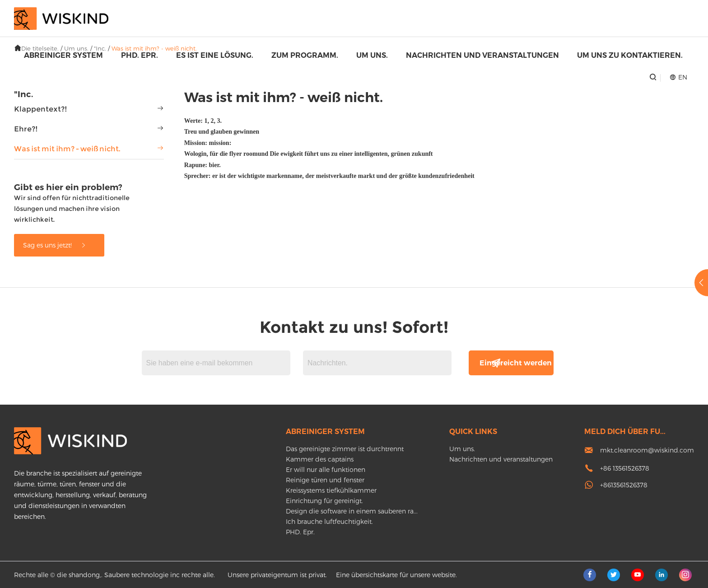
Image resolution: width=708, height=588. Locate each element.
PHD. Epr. (140, 55)
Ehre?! (26, 129)
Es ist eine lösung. (215, 55)
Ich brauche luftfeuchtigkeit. (329, 521)
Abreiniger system (63, 55)
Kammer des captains (320, 459)
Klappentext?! (41, 109)
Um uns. (372, 55)
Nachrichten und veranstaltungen (482, 55)
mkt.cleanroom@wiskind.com (647, 450)
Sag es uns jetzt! (55, 245)
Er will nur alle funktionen (326, 469)
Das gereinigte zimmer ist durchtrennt (345, 449)
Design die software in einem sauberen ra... (352, 511)
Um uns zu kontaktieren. (630, 55)
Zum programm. (305, 55)
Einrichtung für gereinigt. (324, 501)
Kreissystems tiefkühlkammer (331, 490)
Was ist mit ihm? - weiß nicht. (67, 149)
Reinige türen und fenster (325, 480)
